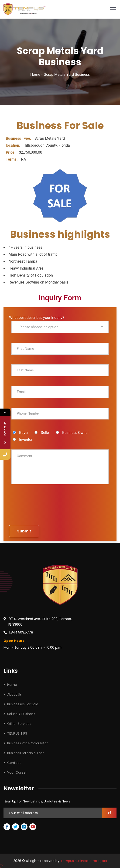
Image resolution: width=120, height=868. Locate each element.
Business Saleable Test (26, 753)
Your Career (17, 772)
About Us (14, 694)
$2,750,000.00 (24, 152)
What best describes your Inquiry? (59, 327)
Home (35, 74)
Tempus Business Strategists (84, 861)
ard (62, 138)
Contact (14, 763)
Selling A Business (21, 714)
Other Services (19, 724)
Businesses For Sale (23, 704)
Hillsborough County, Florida (38, 145)
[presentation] (60, 512)
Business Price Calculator (27, 743)
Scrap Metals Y (33, 138)
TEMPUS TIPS (17, 733)
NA (16, 159)
